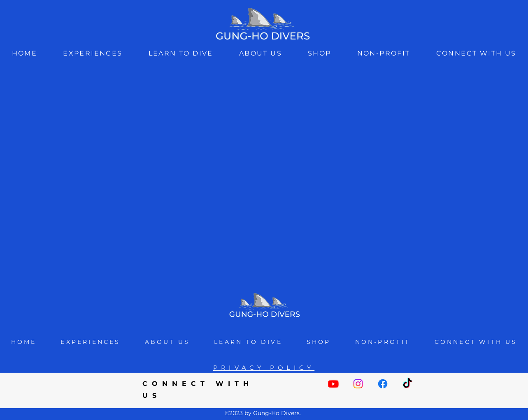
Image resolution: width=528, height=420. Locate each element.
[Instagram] (358, 384)
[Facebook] (383, 384)
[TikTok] (407, 384)
